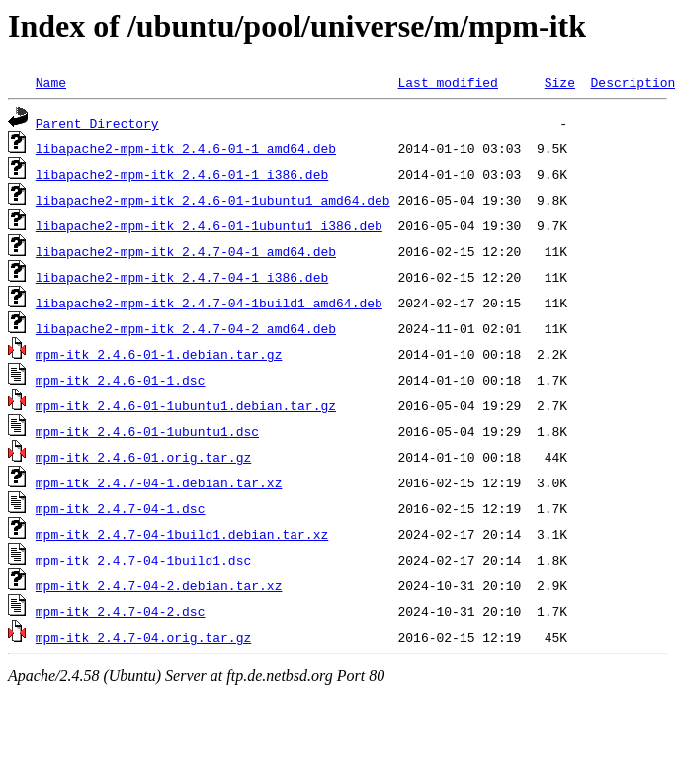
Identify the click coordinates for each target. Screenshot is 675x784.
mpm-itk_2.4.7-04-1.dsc (121, 508)
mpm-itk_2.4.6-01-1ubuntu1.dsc (147, 431)
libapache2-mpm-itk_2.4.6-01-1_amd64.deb (186, 148)
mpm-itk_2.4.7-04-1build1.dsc (143, 560)
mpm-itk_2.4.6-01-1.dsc (121, 380)
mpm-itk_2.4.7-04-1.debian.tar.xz (159, 482)
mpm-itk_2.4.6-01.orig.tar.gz (143, 457)
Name (51, 82)
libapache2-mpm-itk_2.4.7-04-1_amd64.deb (186, 251)
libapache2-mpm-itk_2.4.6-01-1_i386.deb (182, 174)
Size (560, 82)
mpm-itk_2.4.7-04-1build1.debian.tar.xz (182, 534)
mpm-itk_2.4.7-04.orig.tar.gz (143, 637)
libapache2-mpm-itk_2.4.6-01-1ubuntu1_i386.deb (209, 225)
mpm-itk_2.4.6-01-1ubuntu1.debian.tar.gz (186, 405)
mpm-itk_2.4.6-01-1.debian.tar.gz (159, 354)
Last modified (447, 82)
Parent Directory (97, 123)
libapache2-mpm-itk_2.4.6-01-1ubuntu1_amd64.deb (213, 200)
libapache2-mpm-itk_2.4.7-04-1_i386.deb (182, 277)
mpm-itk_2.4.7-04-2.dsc (121, 611)
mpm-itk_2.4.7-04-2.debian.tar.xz (159, 585)
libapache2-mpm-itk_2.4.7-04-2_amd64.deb (186, 328)
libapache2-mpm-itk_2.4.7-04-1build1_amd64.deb (209, 303)
